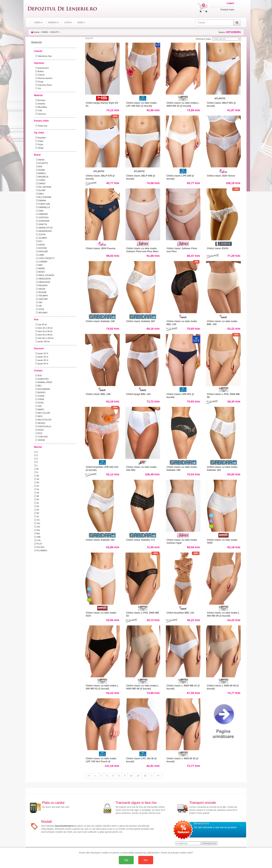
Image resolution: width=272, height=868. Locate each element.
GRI (38, 406)
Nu (146, 860)
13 (131, 776)
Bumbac (40, 100)
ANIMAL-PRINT (43, 382)
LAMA (39, 255)
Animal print (42, 68)
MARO (39, 409)
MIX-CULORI (42, 413)
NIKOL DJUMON (44, 275)
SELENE (41, 292)
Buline (39, 71)
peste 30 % (41, 360)
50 (37, 500)
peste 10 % (41, 353)
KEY (38, 241)
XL (37, 516)
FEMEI (45, 32)
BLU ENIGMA (43, 197)
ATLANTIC (41, 163)
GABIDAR (41, 214)
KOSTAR (41, 248)
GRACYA (41, 224)
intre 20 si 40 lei (43, 328)
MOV (38, 416)
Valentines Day (43, 56)
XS (37, 520)
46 (37, 493)
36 (37, 476)
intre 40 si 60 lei (43, 331)
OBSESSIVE (42, 282)
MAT (39, 265)
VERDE (40, 440)
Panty (39, 144)
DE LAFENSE (43, 187)
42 (37, 486)
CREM (39, 399)
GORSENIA (42, 221)
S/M (37, 537)
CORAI (39, 396)
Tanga (39, 148)
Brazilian (40, 138)
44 (37, 489)
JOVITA (40, 234)
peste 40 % (41, 364)
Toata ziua (41, 126)
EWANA (40, 200)
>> (158, 776)
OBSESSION (42, 279)
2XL (37, 523)
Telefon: (230, 32)
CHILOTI (54, 32)
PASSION (41, 285)
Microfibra (41, 107)
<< (89, 776)
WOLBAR (41, 313)
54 (37, 506)
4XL (37, 530)
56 (37, 510)
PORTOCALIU (43, 426)
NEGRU (40, 423)
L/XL (38, 540)
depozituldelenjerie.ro (66, 826)
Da (126, 860)
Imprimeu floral (43, 85)
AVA (38, 167)
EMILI (39, 194)
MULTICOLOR (43, 420)
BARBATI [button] (53, 22)
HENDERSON (43, 231)
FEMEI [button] (38, 22)
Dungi (39, 82)
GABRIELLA (42, 207)
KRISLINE (41, 251)
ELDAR (40, 190)
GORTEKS (41, 217)
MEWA (40, 268)
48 (37, 496)
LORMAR (41, 262)
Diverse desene (43, 78)
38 (37, 479)
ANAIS (39, 160)
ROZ (38, 433)
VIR (38, 306)
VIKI (38, 302)
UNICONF (41, 299)
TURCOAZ (41, 437)
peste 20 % (41, 357)
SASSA (40, 289)
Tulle (38, 110)
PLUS (38, 544)
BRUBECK (41, 177)
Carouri (39, 75)
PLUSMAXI (41, 550)
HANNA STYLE (44, 228)
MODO (40, 272)
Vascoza (40, 114)
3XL (37, 527)
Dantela (40, 104)
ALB (38, 375)
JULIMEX (41, 238)
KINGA (40, 245)
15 (145, 776)
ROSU (39, 430)
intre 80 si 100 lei (44, 338)
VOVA (39, 309)
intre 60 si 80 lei (43, 335)
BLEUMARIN (42, 389)
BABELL (40, 173)
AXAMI (40, 170)
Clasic (39, 141)
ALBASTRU (42, 379)
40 (37, 483)
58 (37, 513)
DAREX (40, 183)
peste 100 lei (42, 341)
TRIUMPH (41, 296)
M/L (37, 533)
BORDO (40, 392)
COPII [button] (68, 22)
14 (138, 776)
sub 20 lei (41, 325)
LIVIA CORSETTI (44, 258)
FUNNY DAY (42, 204)
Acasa (35, 32)
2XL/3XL (39, 547)
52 (37, 503)
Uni (38, 88)
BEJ (38, 386)
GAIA (39, 211)
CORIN (40, 180)
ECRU (39, 403)
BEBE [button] (81, 22)
